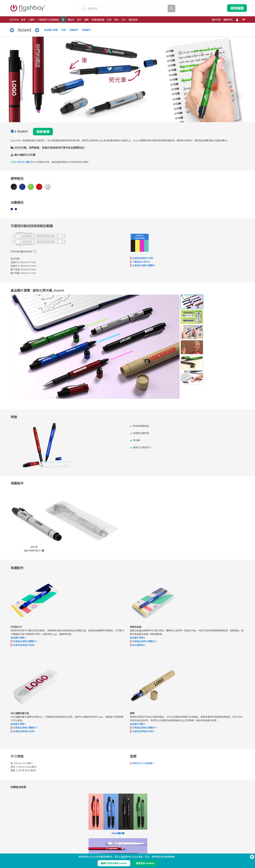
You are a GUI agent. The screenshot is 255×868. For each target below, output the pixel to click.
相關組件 (74, 30)
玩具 (109, 20)
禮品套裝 (133, 20)
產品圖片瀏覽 (51, 30)
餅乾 (155, 847)
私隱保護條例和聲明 (162, 850)
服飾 (87, 20)
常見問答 (109, 850)
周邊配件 (87, 30)
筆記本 (71, 20)
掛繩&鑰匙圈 (98, 20)
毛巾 (124, 20)
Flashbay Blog (208, 843)
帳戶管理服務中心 (113, 847)
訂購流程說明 (111, 843)
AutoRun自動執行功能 (67, 850)
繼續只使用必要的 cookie (114, 863)
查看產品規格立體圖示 (144, 265)
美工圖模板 (138, 645)
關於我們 (216, 20)
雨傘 (116, 20)
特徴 (64, 30)
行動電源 (14, 850)
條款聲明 (157, 843)
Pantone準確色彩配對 (67, 847)
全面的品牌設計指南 (143, 258)
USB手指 (14, 20)
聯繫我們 (228, 20)
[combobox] (124, 9)
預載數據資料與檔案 (66, 843)
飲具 (23, 20)
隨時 (123, 857)
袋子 (79, 20)
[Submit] (84, 9)
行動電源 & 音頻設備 (48, 20)
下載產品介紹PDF (140, 262)
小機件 (32, 20)
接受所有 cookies (145, 863)
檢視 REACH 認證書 (142, 763)
